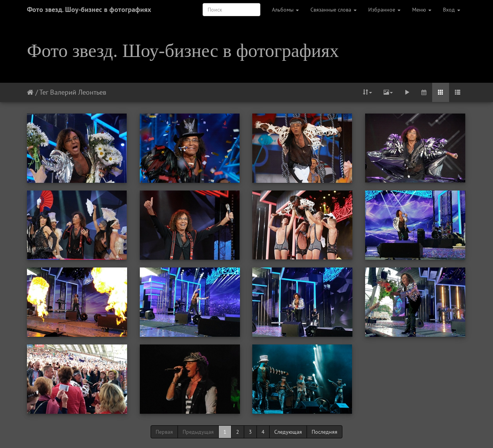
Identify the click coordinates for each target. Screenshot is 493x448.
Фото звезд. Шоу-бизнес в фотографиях (89, 9)
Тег (44, 92)
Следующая (288, 432)
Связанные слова (334, 10)
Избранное (384, 10)
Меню (422, 10)
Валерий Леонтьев (78, 92)
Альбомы (285, 10)
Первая (164, 432)
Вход (452, 10)
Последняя (324, 432)
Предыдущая (198, 432)
